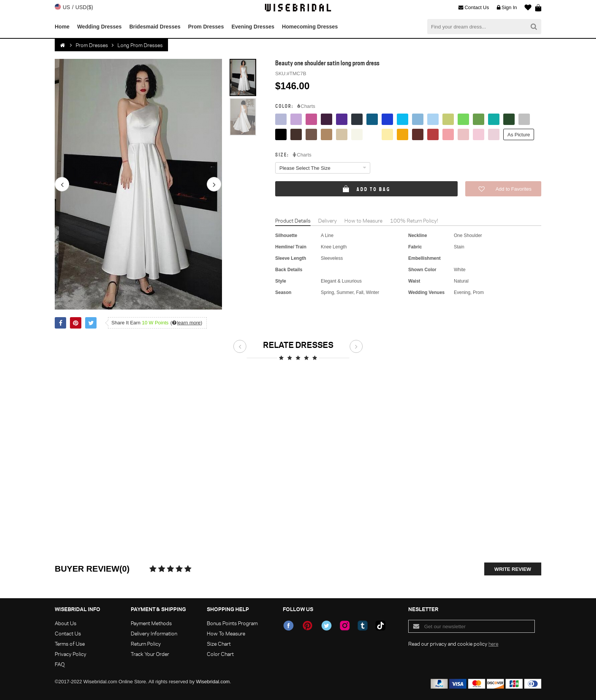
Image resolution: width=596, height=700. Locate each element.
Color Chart (220, 654)
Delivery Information (154, 633)
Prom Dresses (206, 27)
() (186, 323)
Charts (306, 106)
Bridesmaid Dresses (155, 27)
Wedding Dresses (99, 27)
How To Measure (226, 633)
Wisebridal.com (213, 682)
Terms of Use (70, 644)
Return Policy (146, 644)
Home (62, 27)
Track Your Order (150, 654)
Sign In (507, 8)
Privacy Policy (71, 654)
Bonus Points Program (232, 623)
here (493, 644)
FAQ (60, 664)
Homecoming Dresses (310, 27)
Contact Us (474, 8)
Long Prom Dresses (140, 45)
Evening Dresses (253, 27)
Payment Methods (151, 623)
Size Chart (219, 644)
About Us (66, 623)
